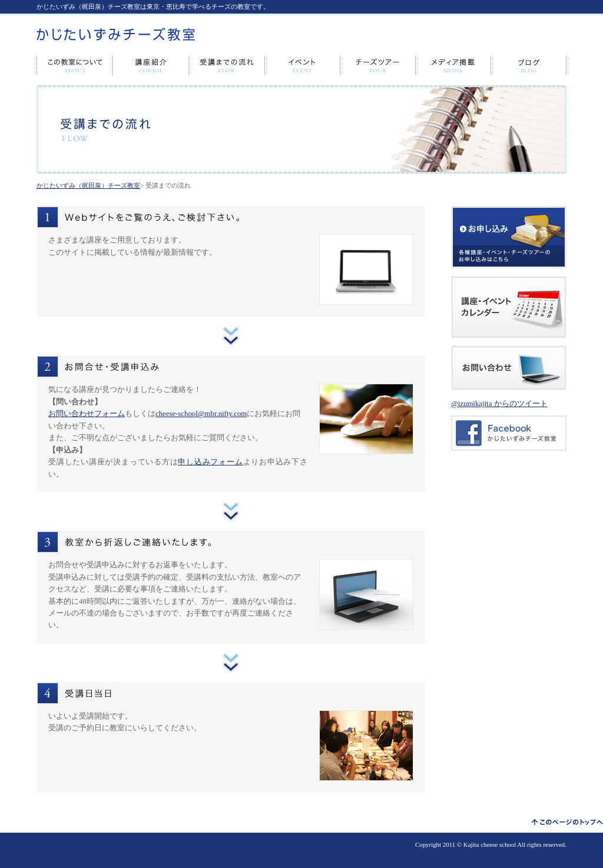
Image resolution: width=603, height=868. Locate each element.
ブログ (529, 66)
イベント (303, 66)
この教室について (75, 66)
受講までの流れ (227, 66)
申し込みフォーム (210, 462)
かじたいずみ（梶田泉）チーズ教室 (88, 185)
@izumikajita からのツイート (499, 404)
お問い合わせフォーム (87, 414)
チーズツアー (378, 66)
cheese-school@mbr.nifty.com (201, 414)
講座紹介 (151, 66)
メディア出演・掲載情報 (453, 66)
